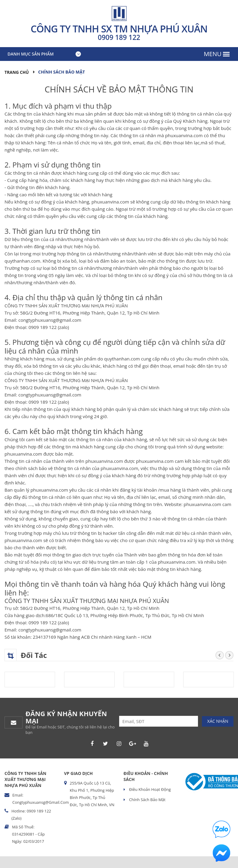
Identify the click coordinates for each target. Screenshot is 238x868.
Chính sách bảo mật (147, 799)
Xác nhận (218, 721)
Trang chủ (17, 72)
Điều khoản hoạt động (150, 789)
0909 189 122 (119, 37)
